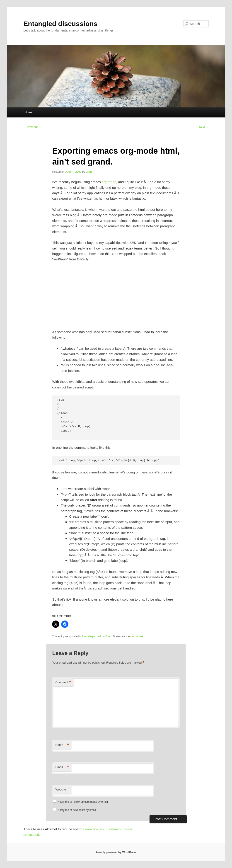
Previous (31, 127)
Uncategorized (92, 636)
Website (61, 789)
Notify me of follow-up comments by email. (83, 802)
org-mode (109, 182)
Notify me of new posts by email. (77, 810)
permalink (137, 636)
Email (62, 767)
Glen (89, 172)
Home (28, 112)
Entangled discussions (60, 24)
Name (62, 745)
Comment (63, 683)
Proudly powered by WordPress (116, 852)
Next (204, 127)
